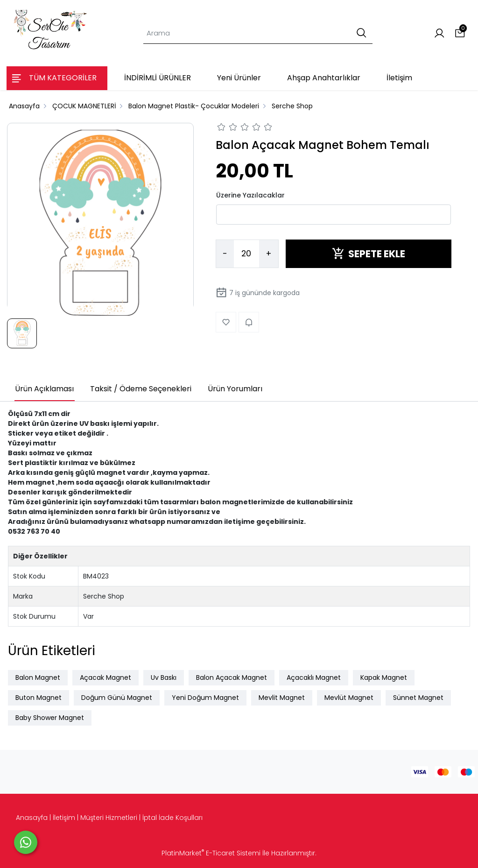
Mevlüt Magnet (349, 698)
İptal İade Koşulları (172, 818)
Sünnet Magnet (418, 698)
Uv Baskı (164, 677)
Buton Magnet (39, 698)
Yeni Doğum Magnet (205, 698)
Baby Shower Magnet (50, 718)
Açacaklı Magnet (314, 677)
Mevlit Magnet (282, 698)
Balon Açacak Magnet (232, 677)
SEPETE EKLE (369, 254)
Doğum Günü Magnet (117, 698)
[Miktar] (246, 254)
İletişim (64, 818)
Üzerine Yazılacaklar (250, 195)
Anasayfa (32, 818)
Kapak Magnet (384, 677)
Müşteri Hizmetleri (109, 818)
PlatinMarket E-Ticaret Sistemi (211, 853)
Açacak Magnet (105, 677)
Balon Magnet (38, 677)
